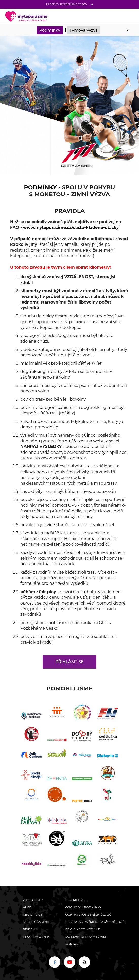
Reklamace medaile (83, 929)
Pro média (74, 900)
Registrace (33, 915)
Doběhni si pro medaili (85, 937)
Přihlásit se (69, 662)
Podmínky (50, 30)
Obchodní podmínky (83, 907)
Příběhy (30, 929)
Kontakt (73, 944)
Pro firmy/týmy (36, 937)
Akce (27, 907)
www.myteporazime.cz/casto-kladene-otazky (71, 227)
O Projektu (33, 900)
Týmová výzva (84, 30)
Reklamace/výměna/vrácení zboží (95, 922)
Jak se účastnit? (37, 922)
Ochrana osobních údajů (88, 915)
